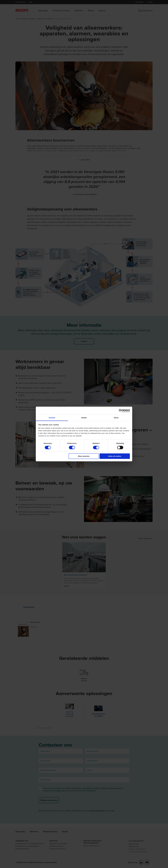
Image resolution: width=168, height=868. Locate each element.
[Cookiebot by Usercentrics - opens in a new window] (120, 411)
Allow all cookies (115, 456)
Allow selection (84, 456)
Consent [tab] (52, 418)
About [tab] (116, 418)
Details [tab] (84, 418)
